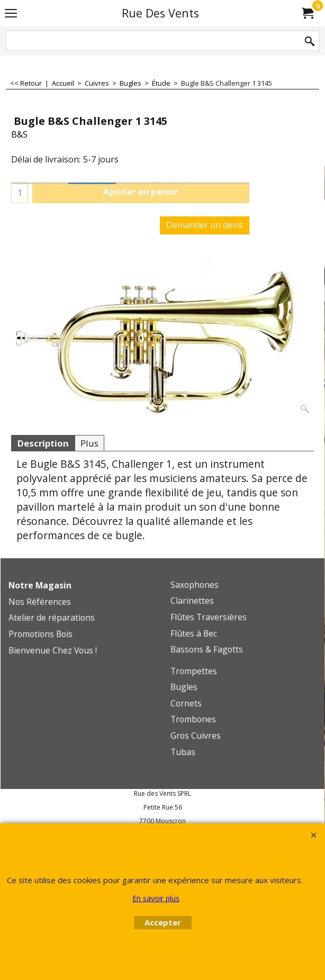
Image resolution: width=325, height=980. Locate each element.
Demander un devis (205, 225)
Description (43, 443)
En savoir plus (156, 898)
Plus (89, 443)
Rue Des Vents (160, 13)
